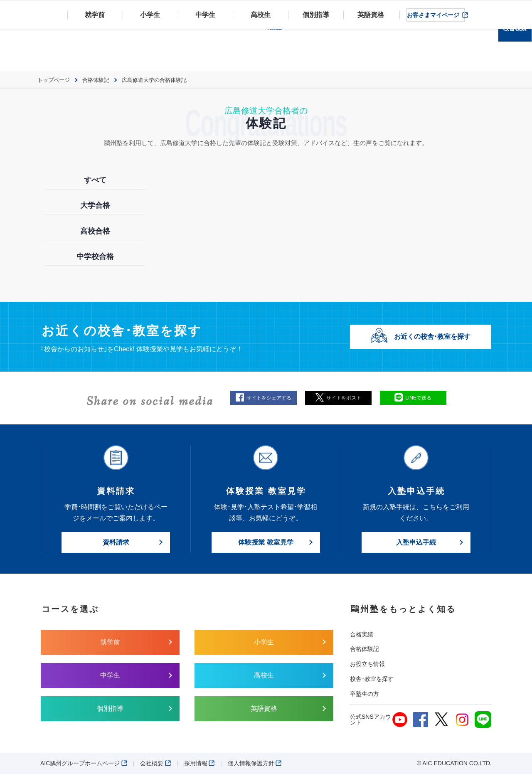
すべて (95, 180)
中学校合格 (95, 256)
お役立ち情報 (367, 664)
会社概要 (155, 763)
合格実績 (362, 634)
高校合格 (95, 231)
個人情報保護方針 (255, 763)
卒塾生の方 (365, 694)
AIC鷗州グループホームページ (84, 763)
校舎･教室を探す (372, 679)
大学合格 (95, 205)
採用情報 (199, 763)
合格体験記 (365, 649)
